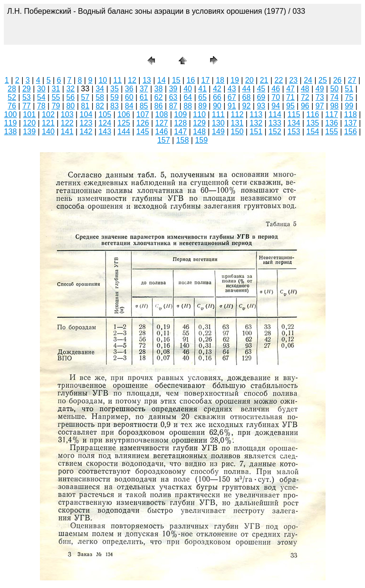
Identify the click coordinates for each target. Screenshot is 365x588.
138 (11, 132)
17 (205, 80)
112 (237, 114)
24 (308, 80)
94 (276, 106)
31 (56, 89)
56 (70, 97)
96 (305, 106)
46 (276, 89)
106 (124, 114)
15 (176, 80)
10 (103, 80)
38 (159, 89)
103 (67, 114)
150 (237, 132)
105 (105, 114)
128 (180, 123)
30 (41, 89)
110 (199, 114)
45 (261, 89)
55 (56, 97)
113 (256, 114)
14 (162, 80)
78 (41, 106)
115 (294, 114)
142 (86, 132)
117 (331, 114)
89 (202, 106)
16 (191, 80)
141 (67, 132)
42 (217, 89)
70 (276, 97)
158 (183, 140)
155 (331, 132)
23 (293, 80)
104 (86, 114)
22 (279, 80)
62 (159, 97)
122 (67, 123)
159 (201, 140)
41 (202, 89)
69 (261, 97)
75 (349, 97)
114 (275, 114)
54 (41, 97)
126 (143, 123)
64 (188, 97)
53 (27, 97)
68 (247, 97)
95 (290, 106)
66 (217, 97)
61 (144, 97)
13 (147, 80)
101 (29, 114)
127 (162, 123)
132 (256, 123)
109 (180, 114)
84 (129, 106)
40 (188, 89)
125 (124, 123)
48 (305, 89)
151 (256, 132)
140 (48, 132)
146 (162, 132)
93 (261, 106)
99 (349, 106)
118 (351, 114)
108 (162, 114)
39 (173, 89)
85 (144, 106)
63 (173, 97)
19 (235, 80)
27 (352, 80)
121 (48, 123)
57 (85, 97)
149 (218, 132)
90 (217, 106)
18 (220, 80)
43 (232, 89)
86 (159, 106)
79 (56, 106)
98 (335, 106)
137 (351, 123)
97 (320, 106)
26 (337, 80)
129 (199, 123)
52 (12, 97)
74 (335, 97)
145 (143, 132)
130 (218, 123)
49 (320, 89)
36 (129, 89)
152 (275, 132)
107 (143, 114)
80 (70, 106)
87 (173, 106)
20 (250, 80)
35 (115, 89)
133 (275, 123)
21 (264, 80)
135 (313, 123)
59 (115, 97)
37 (144, 89)
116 (313, 114)
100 (11, 114)
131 (237, 123)
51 (349, 89)
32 (70, 89)
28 (12, 89)
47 (290, 89)
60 (129, 97)
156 (351, 132)
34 (100, 89)
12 (132, 80)
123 (86, 123)
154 (313, 132)
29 (27, 89)
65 (202, 97)
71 (290, 97)
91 (232, 106)
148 (199, 132)
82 (100, 106)
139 (29, 132)
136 (331, 123)
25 (323, 80)
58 (100, 97)
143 (105, 132)
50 (335, 89)
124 (105, 123)
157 (164, 140)
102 (48, 114)
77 (27, 106)
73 (320, 97)
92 (247, 106)
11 (117, 80)
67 (232, 97)
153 (294, 132)
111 (218, 114)
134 (294, 123)
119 (11, 123)
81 (85, 106)
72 (305, 97)
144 (124, 132)
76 (12, 106)
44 (247, 89)
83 (115, 106)
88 (188, 106)
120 (29, 123)
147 (180, 132)
